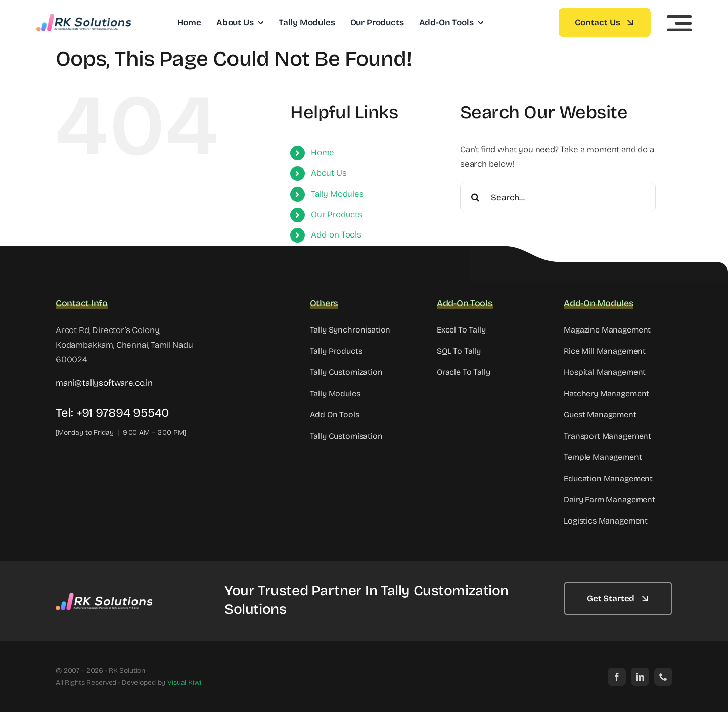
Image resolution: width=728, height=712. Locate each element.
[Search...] (558, 197)
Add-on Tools (336, 235)
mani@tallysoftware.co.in (104, 383)
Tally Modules (337, 194)
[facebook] (617, 677)
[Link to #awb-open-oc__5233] (679, 23)
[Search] (475, 197)
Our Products (337, 215)
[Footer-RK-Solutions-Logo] (106, 597)
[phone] (663, 677)
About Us (329, 173)
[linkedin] (640, 677)
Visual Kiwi (184, 682)
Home (323, 152)
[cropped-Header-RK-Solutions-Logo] (84, 18)
